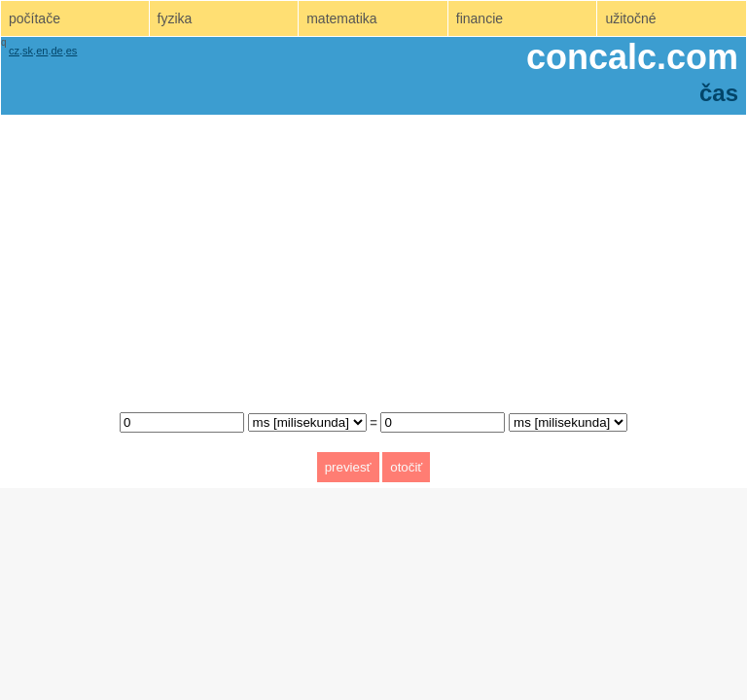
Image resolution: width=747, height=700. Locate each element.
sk (28, 51)
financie (480, 18)
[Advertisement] (373, 259)
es (72, 51)
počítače (35, 18)
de (56, 51)
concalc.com (632, 57)
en (42, 51)
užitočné (630, 18)
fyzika (175, 18)
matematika (341, 18)
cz (14, 51)
